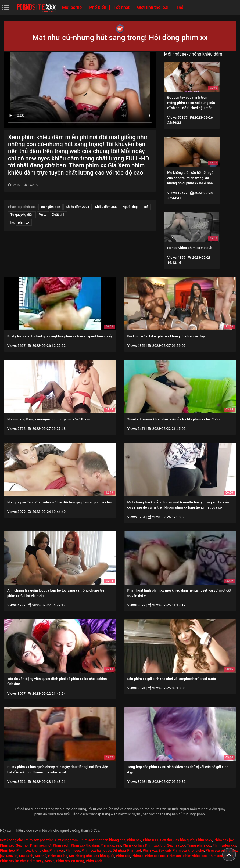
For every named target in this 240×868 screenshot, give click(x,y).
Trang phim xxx (199, 845)
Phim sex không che (32, 850)
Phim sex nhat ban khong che (102, 840)
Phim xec (7, 845)
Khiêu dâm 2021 (78, 207)
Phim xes (57, 850)
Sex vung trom (66, 840)
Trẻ (146, 207)
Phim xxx (123, 856)
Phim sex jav (224, 840)
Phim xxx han (133, 845)
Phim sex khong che (188, 850)
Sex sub (165, 850)
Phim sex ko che (13, 861)
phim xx (24, 222)
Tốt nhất (122, 7)
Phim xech (94, 861)
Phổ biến (98, 7)
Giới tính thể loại (153, 7)
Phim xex (150, 850)
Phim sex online (218, 850)
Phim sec (73, 850)
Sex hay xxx (176, 845)
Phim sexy (35, 861)
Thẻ (180, 7)
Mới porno (72, 7)
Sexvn (50, 861)
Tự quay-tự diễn (22, 215)
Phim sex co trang (70, 861)
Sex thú (166, 840)
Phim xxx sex (111, 845)
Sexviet (12, 856)
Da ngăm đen (50, 207)
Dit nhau (119, 850)
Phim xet (134, 850)
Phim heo (7, 850)
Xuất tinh (59, 215)
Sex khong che (11, 840)
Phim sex (134, 840)
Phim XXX (151, 840)
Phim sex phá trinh (39, 840)
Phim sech (61, 845)
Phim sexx (204, 840)
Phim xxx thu (155, 845)
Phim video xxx (224, 845)
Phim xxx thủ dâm (85, 845)
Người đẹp (130, 207)
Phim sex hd (58, 856)
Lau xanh (26, 856)
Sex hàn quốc (184, 840)
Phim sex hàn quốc (96, 850)
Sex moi (22, 845)
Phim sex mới (41, 845)
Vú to (43, 215)
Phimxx (137, 856)
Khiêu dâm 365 (106, 207)
